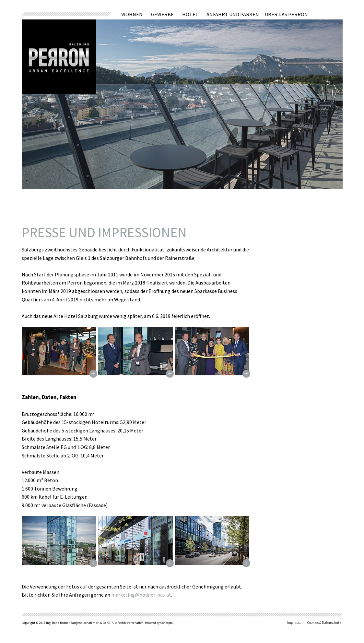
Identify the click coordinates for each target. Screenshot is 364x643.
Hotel (190, 14)
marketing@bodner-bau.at (141, 595)
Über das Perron (286, 14)
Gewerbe (162, 14)
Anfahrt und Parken (233, 14)
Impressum (296, 623)
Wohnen (132, 14)
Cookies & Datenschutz (324, 623)
